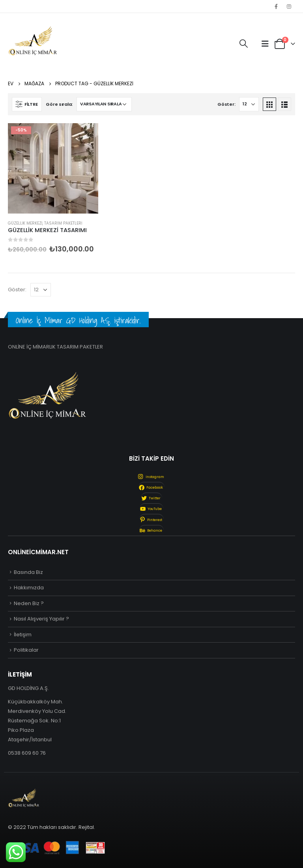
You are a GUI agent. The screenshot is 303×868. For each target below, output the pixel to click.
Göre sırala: (59, 104)
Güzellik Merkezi (25, 223)
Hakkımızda (29, 588)
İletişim (23, 635)
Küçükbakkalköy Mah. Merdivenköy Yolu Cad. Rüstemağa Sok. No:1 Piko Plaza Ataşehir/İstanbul (37, 721)
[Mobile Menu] (265, 44)
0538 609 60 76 (27, 753)
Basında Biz (28, 572)
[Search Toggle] (244, 44)
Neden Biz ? (29, 603)
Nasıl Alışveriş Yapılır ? (41, 619)
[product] (53, 168)
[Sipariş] (104, 104)
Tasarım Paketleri (63, 223)
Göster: (226, 104)
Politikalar (26, 650)
